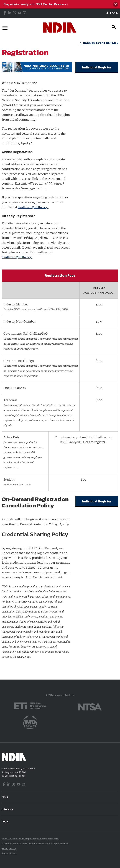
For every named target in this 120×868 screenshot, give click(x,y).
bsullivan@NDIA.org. (33, 207)
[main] (60, 358)
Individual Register (97, 67)
